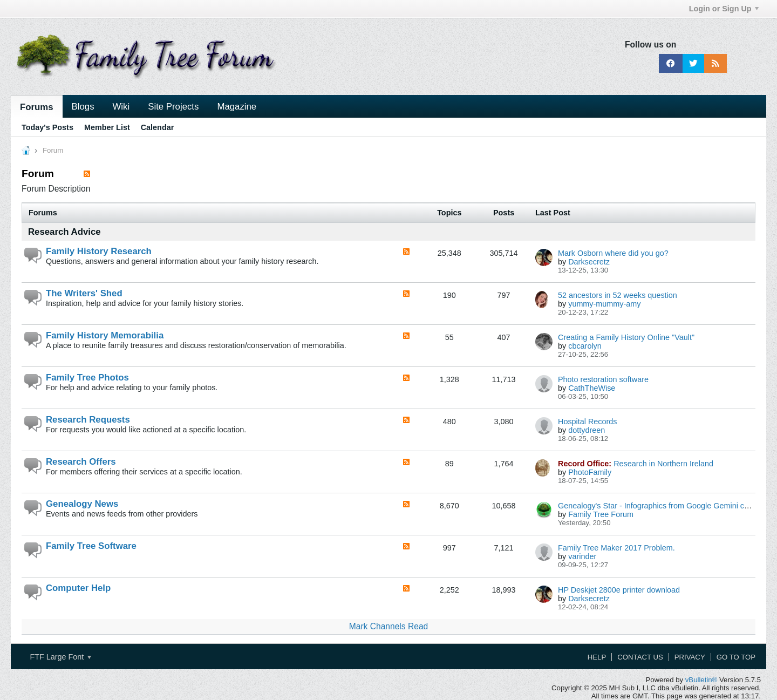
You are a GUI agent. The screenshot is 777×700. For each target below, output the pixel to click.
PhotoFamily (590, 472)
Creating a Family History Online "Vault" (626, 337)
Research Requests (88, 420)
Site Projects (173, 107)
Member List (107, 127)
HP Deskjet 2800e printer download (619, 590)
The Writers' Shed (84, 293)
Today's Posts (47, 127)
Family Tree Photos (87, 378)
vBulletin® (701, 680)
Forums (37, 107)
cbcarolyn (585, 346)
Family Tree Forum (601, 514)
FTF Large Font (60, 657)
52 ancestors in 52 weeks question (618, 295)
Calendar (158, 127)
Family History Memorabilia (105, 335)
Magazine (237, 107)
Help (597, 657)
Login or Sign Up (724, 9)
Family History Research (99, 251)
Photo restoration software (603, 379)
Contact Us (640, 657)
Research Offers (81, 462)
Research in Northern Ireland (663, 464)
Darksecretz (589, 262)
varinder (582, 556)
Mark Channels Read (388, 626)
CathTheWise (592, 388)
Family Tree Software (91, 546)
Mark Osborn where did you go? (613, 253)
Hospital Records (588, 422)
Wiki (121, 107)
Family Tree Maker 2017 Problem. (616, 548)
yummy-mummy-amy (604, 304)
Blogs (83, 107)
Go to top (736, 657)
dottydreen (587, 430)
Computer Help (78, 588)
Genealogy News (82, 504)
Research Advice (64, 232)
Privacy (690, 657)
